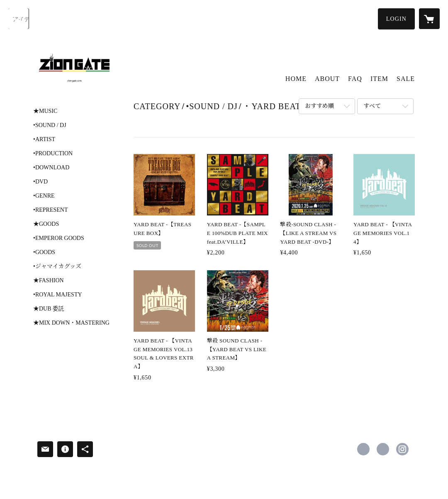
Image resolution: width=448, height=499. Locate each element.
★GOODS (46, 224)
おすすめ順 (319, 106)
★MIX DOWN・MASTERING (71, 323)
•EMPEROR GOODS (59, 238)
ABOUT (327, 79)
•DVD (40, 182)
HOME (296, 79)
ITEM (379, 79)
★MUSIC (45, 111)
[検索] (19, 19)
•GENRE (44, 196)
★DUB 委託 (49, 309)
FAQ (355, 79)
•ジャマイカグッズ (57, 267)
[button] (396, 19)
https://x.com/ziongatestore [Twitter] (383, 449)
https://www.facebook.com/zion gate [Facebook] (363, 449)
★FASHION (49, 281)
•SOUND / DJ (50, 125)
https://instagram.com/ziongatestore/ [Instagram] (402, 449)
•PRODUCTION (53, 154)
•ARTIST (44, 139)
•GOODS (44, 252)
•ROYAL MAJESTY (58, 295)
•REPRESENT (50, 210)
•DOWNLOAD (51, 168)
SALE (406, 79)
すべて (372, 106)
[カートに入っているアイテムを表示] (429, 19)
